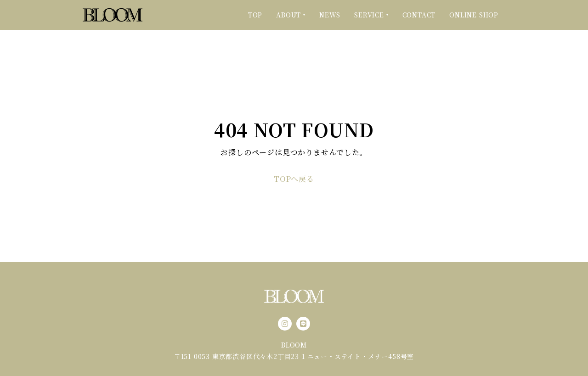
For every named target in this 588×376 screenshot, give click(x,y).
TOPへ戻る (294, 179)
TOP (255, 15)
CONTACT (419, 15)
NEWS (330, 15)
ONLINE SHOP (474, 15)
